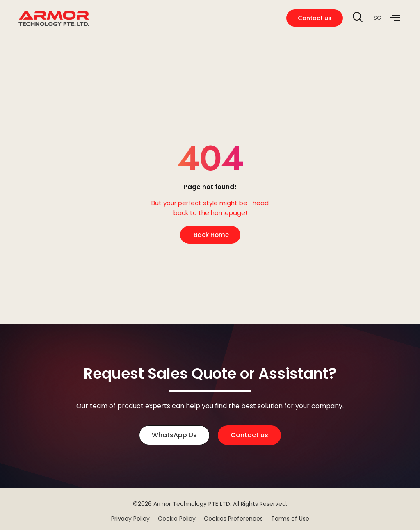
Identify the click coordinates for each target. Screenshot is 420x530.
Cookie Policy (177, 519)
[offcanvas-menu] (395, 18)
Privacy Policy (130, 519)
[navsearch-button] (357, 18)
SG (377, 18)
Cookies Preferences (233, 519)
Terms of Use (290, 519)
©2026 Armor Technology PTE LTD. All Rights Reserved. (210, 504)
